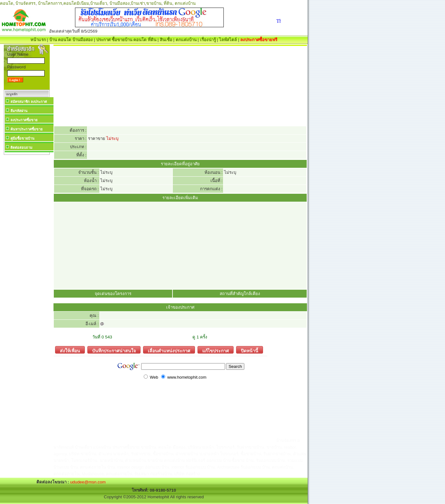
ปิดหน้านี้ (247, 350)
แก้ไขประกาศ (213, 350)
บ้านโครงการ (50, 3)
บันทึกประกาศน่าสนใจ (112, 350)
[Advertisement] (27, 251)
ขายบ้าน (154, 3)
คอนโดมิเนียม (76, 3)
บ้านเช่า (138, 3)
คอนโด (7, 3)
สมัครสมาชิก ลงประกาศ (29, 102)
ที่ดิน (168, 3)
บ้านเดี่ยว (99, 3)
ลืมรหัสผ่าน (19, 111)
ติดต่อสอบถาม (21, 148)
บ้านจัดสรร (25, 3)
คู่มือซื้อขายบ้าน (22, 138)
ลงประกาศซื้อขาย (24, 120)
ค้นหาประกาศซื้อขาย (26, 129)
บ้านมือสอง (120, 3)
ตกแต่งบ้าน (185, 3)
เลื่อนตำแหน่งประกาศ (167, 350)
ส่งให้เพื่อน (68, 350)
